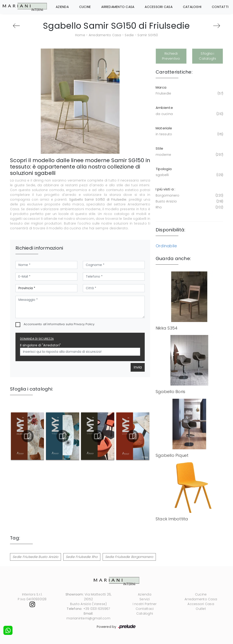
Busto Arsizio (189, 201)
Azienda (62, 7)
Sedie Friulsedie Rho (82, 557)
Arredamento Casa (118, 7)
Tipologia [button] (164, 169)
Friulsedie (189, 93)
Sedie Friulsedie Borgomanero (129, 557)
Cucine (85, 7)
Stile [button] (159, 148)
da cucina (189, 114)
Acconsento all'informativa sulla (59, 324)
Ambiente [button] (164, 108)
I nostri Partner (145, 604)
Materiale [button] (164, 128)
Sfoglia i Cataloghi (207, 56)
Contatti (220, 7)
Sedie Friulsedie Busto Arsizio (35, 557)
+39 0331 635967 (97, 609)
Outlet (201, 609)
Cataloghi (192, 7)
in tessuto (189, 134)
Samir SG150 (148, 35)
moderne (189, 155)
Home (80, 35)
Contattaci (145, 609)
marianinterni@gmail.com (88, 618)
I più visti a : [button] (166, 189)
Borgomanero (189, 195)
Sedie (129, 35)
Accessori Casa (159, 7)
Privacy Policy (84, 324)
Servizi (145, 599)
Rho (189, 207)
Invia (138, 367)
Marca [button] (161, 87)
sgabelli (189, 175)
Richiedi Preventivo (171, 56)
